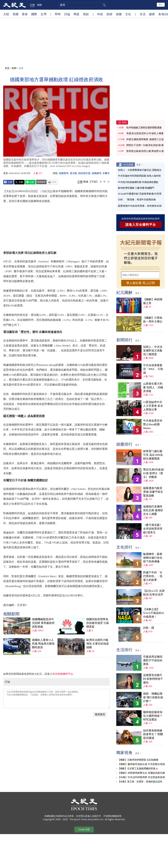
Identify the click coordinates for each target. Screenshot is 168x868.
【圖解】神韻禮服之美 (153, 300)
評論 (67, 14)
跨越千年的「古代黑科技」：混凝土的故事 (153, 575)
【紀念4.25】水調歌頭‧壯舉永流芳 (154, 591)
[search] (82, 5)
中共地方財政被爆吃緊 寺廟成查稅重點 (138, 181)
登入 (161, 5)
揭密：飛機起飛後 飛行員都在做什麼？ (153, 696)
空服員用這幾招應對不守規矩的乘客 (153, 659)
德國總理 (96, 173)
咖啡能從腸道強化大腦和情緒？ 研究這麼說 (153, 714)
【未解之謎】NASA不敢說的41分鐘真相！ (154, 612)
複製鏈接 (41, 182)
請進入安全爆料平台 (141, 223)
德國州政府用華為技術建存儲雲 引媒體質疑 (98, 578)
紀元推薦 (128, 163)
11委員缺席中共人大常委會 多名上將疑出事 (153, 404)
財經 (110, 14)
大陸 (6, 14)
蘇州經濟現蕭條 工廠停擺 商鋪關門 (136, 186)
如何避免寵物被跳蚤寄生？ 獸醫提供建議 (153, 733)
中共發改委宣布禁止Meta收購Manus (153, 423)
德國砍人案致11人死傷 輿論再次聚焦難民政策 (43, 599)
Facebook (8, 182)
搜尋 (104, 5)
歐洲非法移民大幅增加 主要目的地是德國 (98, 599)
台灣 (43, 14)
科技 (100, 14)
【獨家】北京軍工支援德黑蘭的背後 (136, 767)
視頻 (86, 14)
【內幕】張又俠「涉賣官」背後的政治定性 (140, 780)
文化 (128, 14)
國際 (34, 14)
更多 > (139, 163)
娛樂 (119, 14)
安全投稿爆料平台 (63, 629)
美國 (16, 14)
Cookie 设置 (84, 828)
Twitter (19, 182)
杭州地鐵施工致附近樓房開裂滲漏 (144, 126)
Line (30, 182)
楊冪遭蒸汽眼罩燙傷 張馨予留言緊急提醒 (153, 490)
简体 (86, 182)
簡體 (39, 5)
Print (52, 182)
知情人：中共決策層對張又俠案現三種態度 (153, 349)
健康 (152, 14)
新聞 (14, 68)
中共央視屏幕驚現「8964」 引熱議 (153, 367)
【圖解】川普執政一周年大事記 (153, 318)
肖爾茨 (106, 173)
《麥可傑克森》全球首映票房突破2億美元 (153, 527)
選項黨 (73, 173)
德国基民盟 (84, 173)
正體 (32, 5)
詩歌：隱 (149, 626)
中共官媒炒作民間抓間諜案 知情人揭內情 (139, 174)
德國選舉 (64, 173)
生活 (143, 14)
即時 (58, 14)
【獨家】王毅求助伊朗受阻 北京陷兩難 (138, 758)
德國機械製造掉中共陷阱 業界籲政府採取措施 (43, 578)
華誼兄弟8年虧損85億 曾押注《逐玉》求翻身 (153, 472)
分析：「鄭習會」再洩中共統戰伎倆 (137, 198)
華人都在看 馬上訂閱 (141, 281)
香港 (25, 14)
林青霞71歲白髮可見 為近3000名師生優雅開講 (153, 453)
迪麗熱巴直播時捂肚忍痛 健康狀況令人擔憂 (153, 509)
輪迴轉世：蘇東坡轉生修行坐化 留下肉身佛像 (153, 556)
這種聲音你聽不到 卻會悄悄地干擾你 (153, 677)
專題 (76, 14)
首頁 (7, 68)
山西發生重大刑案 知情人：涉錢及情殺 (153, 386)
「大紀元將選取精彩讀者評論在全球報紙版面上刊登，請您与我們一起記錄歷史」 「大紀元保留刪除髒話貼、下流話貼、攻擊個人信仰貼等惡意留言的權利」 (56, 654)
